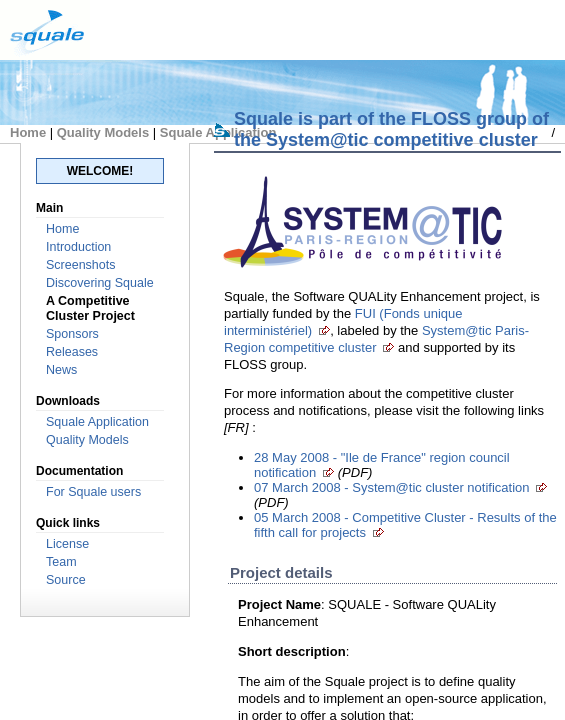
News (61, 370)
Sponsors (72, 334)
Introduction (78, 247)
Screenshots (80, 265)
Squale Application (97, 422)
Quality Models (103, 132)
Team (61, 562)
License (67, 544)
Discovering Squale (100, 283)
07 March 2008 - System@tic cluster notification (391, 487)
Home (28, 132)
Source (66, 580)
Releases (72, 352)
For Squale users (93, 492)
